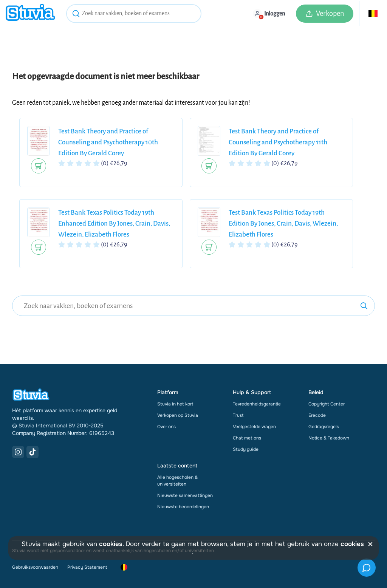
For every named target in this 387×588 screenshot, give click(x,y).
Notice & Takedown (329, 438)
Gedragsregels (324, 427)
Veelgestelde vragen (254, 427)
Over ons (166, 427)
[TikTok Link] (33, 452)
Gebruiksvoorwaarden (35, 567)
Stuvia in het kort (175, 404)
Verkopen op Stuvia (178, 415)
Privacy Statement (87, 567)
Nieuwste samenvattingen (185, 495)
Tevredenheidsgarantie (257, 404)
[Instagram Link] (18, 452)
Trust (238, 415)
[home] (30, 13)
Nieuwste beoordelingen (183, 507)
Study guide (246, 449)
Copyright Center (327, 404)
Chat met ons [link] (247, 438)
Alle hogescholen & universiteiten (177, 481)
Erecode (317, 415)
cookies (111, 544)
